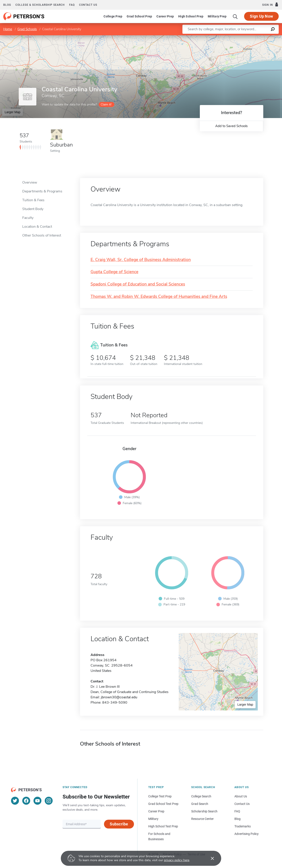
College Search (201, 796)
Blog (7, 5)
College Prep (113, 16)
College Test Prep (160, 796)
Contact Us (242, 804)
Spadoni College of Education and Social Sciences (138, 284)
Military (153, 819)
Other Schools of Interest (42, 235)
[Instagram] (49, 801)
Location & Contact (37, 227)
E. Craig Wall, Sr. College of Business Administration (141, 260)
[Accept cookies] (209, 858)
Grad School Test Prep (163, 804)
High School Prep (191, 16)
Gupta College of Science (114, 272)
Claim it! (106, 104)
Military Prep (217, 16)
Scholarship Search (204, 811)
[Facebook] (26, 801)
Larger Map (13, 112)
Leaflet (229, 37)
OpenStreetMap (252, 37)
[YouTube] (37, 801)
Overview (30, 182)
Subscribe (119, 824)
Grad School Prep (139, 16)
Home (8, 29)
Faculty (28, 218)
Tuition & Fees (33, 200)
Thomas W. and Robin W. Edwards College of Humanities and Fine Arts (159, 297)
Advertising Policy (247, 834)
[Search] (235, 16)
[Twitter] (15, 801)
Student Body (33, 209)
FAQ (72, 5)
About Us (241, 796)
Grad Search (200, 804)
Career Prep (165, 16)
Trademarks (243, 826)
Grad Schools (27, 29)
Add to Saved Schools (231, 126)
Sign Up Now (261, 16)
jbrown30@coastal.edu (119, 697)
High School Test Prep (163, 826)
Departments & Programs (42, 191)
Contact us (88, 5)
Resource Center (202, 819)
